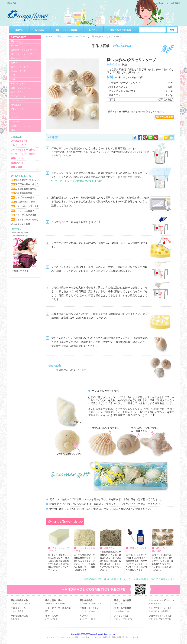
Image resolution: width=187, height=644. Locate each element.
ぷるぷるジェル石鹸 (20, 224)
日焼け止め (16, 105)
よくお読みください (122, 611)
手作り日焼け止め (19, 616)
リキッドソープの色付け (27, 220)
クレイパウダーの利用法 (158, 611)
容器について (17, 158)
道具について (17, 163)
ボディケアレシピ (52, 619)
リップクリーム (18, 84)
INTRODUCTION (67, 30)
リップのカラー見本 (25, 198)
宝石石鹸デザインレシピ (27, 180)
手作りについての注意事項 (169, 3)
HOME (19, 30)
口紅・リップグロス (20, 88)
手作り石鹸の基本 (54, 600)
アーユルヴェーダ (19, 141)
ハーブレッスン (122, 616)
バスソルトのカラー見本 (27, 206)
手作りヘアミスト (20, 271)
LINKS (93, 30)
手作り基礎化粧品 (19, 600)
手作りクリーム (18, 608)
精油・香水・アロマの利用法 (160, 619)
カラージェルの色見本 (26, 215)
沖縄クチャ (109, 548)
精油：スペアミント (136, 549)
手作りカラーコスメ (89, 608)
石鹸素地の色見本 (24, 193)
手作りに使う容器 (123, 600)
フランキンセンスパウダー (84, 549)
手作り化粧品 (86, 600)
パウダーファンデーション (90, 604)
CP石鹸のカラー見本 (25, 202)
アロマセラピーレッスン (160, 616)
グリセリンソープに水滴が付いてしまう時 (78, 181)
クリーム (15, 75)
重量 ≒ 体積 (17, 167)
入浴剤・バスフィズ (20, 126)
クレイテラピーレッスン (160, 608)
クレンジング (17, 109)
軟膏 (13, 79)
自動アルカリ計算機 (120, 30)
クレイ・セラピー (19, 145)
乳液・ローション (19, 67)
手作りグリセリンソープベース (72, 37)
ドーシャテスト (155, 604)
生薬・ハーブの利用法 (123, 619)
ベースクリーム (18, 100)
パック (14, 113)
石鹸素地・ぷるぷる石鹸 (55, 604)
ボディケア (16, 122)
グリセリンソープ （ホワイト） (58, 549)
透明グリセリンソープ (21, 54)
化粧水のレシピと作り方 (21, 604)
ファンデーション (19, 96)
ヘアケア (15, 117)
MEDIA (40, 30)
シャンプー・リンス (88, 619)
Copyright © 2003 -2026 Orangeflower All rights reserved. (93, 634)
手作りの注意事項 (123, 608)
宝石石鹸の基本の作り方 (27, 184)
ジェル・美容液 (18, 71)
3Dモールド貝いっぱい (159, 549)
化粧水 (14, 63)
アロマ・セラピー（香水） (24, 150)
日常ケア (15, 130)
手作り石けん (17, 41)
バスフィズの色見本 (25, 211)
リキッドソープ (18, 58)
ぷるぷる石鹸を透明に (26, 189)
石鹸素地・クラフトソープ (24, 50)
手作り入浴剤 (52, 616)
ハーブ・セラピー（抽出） (24, 154)
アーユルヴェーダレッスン (161, 600)
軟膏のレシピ (16, 619)
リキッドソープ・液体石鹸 (58, 608)
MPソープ (16, 46)
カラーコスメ (17, 92)
